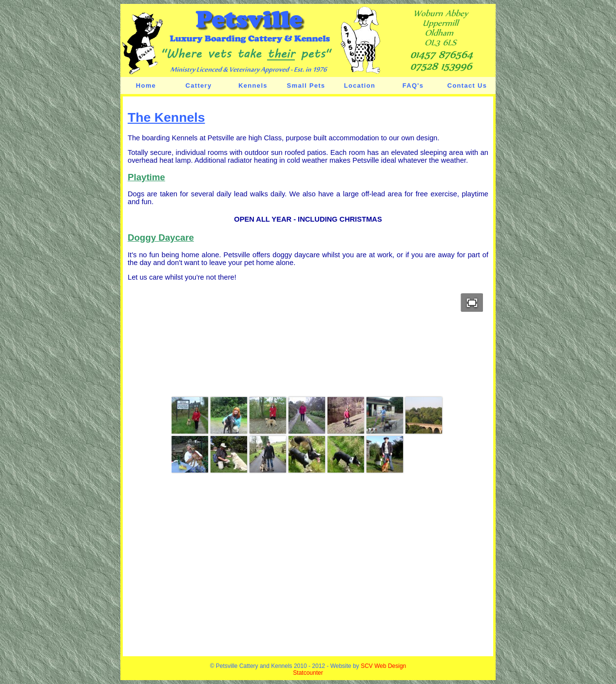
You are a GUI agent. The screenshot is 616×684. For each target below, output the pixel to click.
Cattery (199, 85)
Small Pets (306, 85)
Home (146, 85)
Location (360, 85)
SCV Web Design (383, 666)
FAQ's (413, 85)
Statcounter (308, 673)
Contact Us (467, 85)
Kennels (253, 85)
